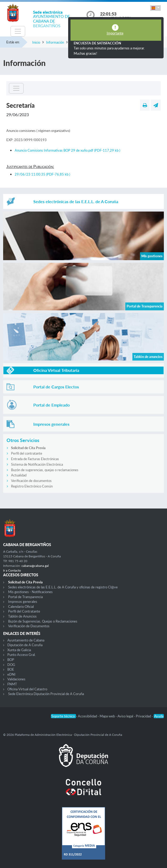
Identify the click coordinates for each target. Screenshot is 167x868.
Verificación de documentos (31, 481)
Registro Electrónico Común (32, 486)
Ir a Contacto (12, 570)
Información (55, 42)
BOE (11, 669)
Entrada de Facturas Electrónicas (35, 459)
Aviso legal (126, 716)
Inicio (36, 42)
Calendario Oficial (21, 607)
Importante (115, 33)
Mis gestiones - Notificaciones (30, 592)
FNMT (12, 684)
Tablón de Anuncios (22, 616)
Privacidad (144, 716)
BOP (11, 660)
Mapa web (108, 716)
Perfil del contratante (27, 453)
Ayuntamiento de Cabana (26, 640)
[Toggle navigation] (18, 31)
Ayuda (159, 716)
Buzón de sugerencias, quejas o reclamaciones (45, 470)
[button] (155, 8)
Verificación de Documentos (29, 626)
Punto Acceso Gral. (21, 655)
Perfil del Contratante (24, 611)
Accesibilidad (88, 716)
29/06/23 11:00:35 (42, 174)
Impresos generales (23, 602)
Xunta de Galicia (19, 650)
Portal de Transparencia (25, 597)
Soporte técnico (63, 716)
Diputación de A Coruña (25, 645)
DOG (11, 665)
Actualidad (19, 475)
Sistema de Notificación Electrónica (37, 464)
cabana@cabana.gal (35, 566)
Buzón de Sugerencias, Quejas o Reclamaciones (43, 621)
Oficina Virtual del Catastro (27, 689)
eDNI (11, 674)
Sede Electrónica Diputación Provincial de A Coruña (46, 694)
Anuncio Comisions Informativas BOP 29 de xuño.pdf (67, 150)
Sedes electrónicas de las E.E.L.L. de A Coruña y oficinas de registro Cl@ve (63, 587)
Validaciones (16, 679)
